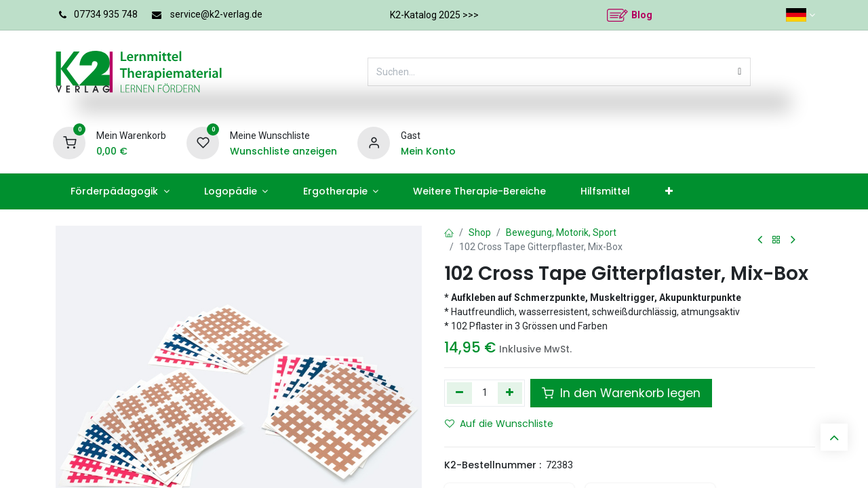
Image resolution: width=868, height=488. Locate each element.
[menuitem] (120, 191)
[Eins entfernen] (459, 393)
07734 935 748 (106, 14)
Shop (480, 232)
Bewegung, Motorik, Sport (561, 232)
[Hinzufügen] (510, 393)
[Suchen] (739, 72)
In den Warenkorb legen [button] (621, 393)
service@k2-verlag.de (216, 14)
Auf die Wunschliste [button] (499, 424)
